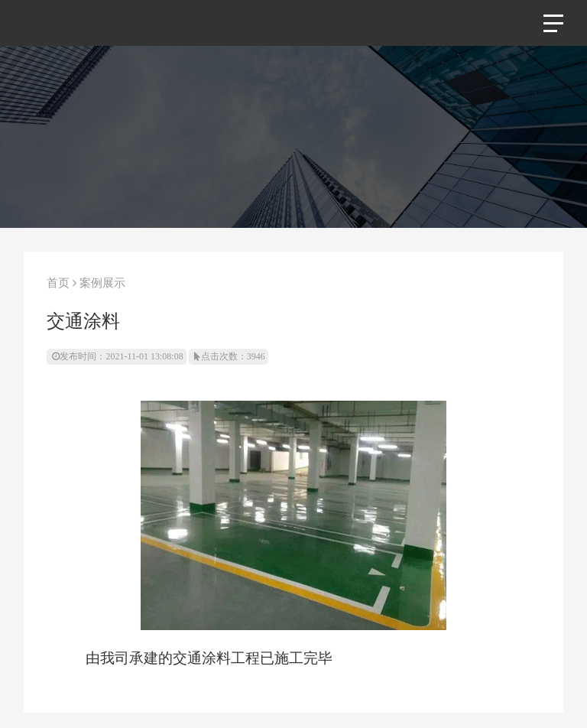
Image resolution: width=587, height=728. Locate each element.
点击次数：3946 (230, 356)
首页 (58, 283)
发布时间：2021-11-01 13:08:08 (117, 356)
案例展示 (102, 283)
